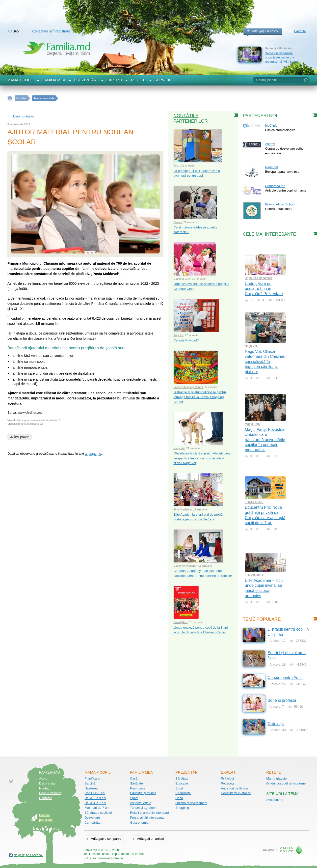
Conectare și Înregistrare (51, 31)
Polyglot (178, 335)
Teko (176, 166)
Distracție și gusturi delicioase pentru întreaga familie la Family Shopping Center (200, 397)
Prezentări (86, 80)
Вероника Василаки (259, 278)
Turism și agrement (144, 808)
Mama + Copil (20, 80)
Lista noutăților (24, 116)
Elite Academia (183, 509)
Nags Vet (179, 448)
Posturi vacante (50, 793)
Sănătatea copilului (98, 813)
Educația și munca (143, 793)
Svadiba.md (275, 800)
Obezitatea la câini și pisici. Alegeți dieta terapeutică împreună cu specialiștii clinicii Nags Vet (202, 458)
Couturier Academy (185, 566)
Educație (182, 783)
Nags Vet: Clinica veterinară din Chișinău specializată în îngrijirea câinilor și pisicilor (265, 362)
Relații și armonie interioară (150, 813)
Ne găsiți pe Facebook (28, 855)
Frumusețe (138, 788)
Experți (114, 80)
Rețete (138, 80)
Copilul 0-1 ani (95, 793)
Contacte (46, 798)
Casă (134, 778)
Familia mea (54, 80)
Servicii (162, 80)
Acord (43, 778)
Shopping (182, 808)
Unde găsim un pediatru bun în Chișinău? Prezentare (264, 289)
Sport (134, 798)
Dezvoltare (92, 818)
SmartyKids (180, 622)
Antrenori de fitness (235, 788)
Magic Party (253, 424)
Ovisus (178, 222)
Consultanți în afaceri (236, 793)
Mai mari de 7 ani (97, 808)
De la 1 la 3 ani (95, 798)
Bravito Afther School (280, 204)
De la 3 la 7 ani (95, 803)
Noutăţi (44, 788)
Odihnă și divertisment (191, 803)
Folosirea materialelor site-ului (104, 858)
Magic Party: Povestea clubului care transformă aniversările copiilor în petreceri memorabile (265, 440)
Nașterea (91, 788)
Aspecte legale (141, 803)
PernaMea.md (275, 186)
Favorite (300, 31)
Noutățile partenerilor (190, 118)
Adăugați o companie (106, 839)
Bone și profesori (282, 700)
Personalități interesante (147, 818)
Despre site (47, 783)
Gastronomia (139, 823)
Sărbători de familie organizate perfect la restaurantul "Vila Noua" (282, 57)
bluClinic (271, 126)
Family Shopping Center (188, 387)
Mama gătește (276, 778)
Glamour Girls (182, 279)
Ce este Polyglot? (186, 340)
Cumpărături (93, 823)
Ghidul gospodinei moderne (286, 783)
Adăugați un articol (265, 31)
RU (10, 31)
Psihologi (227, 778)
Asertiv (270, 144)
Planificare (92, 778)
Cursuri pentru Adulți (285, 678)
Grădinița (276, 724)
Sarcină (90, 783)
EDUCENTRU (254, 502)
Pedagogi (228, 783)
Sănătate (136, 783)
